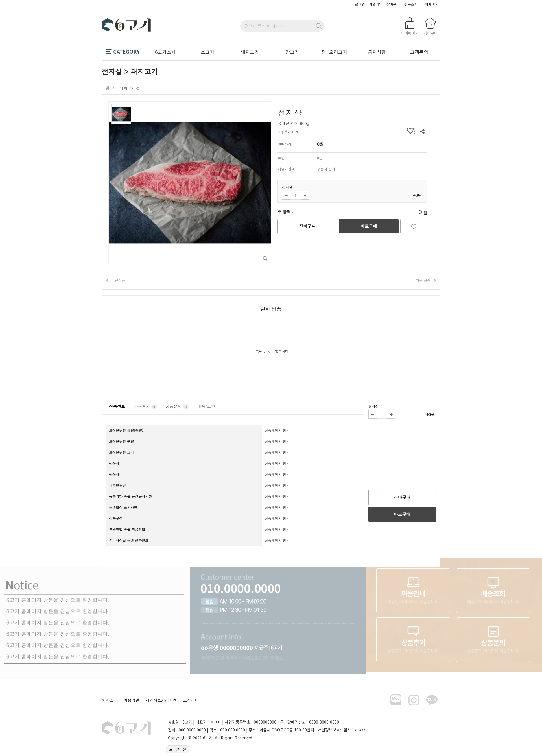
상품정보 (117, 406)
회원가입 (376, 4)
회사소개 (110, 700)
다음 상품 (423, 280)
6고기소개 (165, 52)
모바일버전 (178, 749)
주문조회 (411, 4)
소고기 (207, 52)
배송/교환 (206, 406)
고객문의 (419, 52)
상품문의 (177, 407)
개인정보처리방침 (161, 700)
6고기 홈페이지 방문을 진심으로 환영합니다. (58, 585)
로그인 (360, 4)
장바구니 (393, 4)
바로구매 (369, 226)
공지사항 (377, 52)
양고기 (292, 52)
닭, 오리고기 (335, 52)
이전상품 (118, 280)
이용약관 (132, 700)
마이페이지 (430, 4)
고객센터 (191, 700)
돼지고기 (250, 52)
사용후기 (145, 407)
